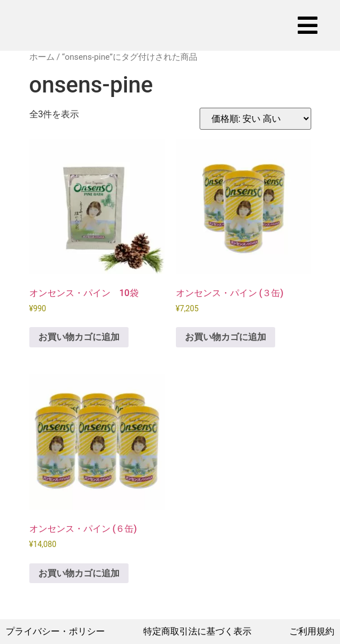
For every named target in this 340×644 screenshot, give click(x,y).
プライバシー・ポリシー (55, 631)
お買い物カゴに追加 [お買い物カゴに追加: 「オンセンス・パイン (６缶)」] (79, 573)
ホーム (42, 57)
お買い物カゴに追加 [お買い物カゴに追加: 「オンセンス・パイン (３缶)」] (226, 337)
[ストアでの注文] (255, 119)
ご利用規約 (312, 631)
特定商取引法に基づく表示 (197, 631)
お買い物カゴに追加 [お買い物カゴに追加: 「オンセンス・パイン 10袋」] (79, 337)
